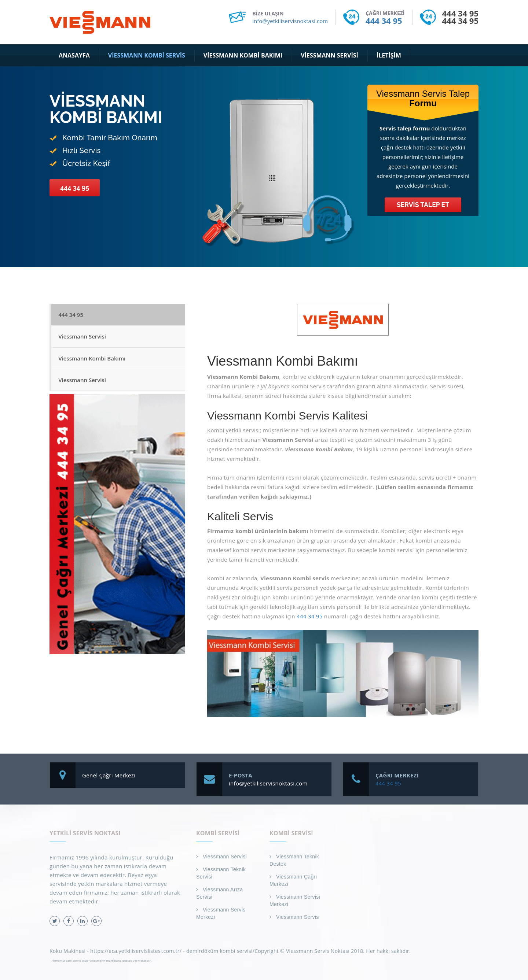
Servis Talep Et (423, 205)
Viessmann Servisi (82, 337)
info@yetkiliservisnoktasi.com (290, 21)
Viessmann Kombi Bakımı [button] (243, 55)
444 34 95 (384, 21)
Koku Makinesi (67, 951)
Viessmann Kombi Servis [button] (147, 55)
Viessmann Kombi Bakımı (92, 360)
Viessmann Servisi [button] (329, 55)
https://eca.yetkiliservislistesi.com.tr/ (136, 951)
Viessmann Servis (298, 917)
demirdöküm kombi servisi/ (220, 951)
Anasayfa (74, 55)
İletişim (389, 55)
